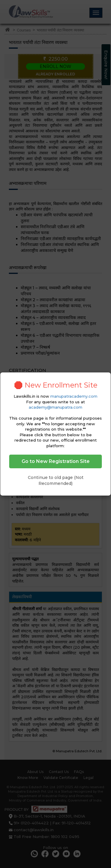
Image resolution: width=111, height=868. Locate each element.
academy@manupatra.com (55, 407)
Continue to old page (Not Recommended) (56, 480)
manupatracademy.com (74, 396)
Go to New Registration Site (56, 461)
